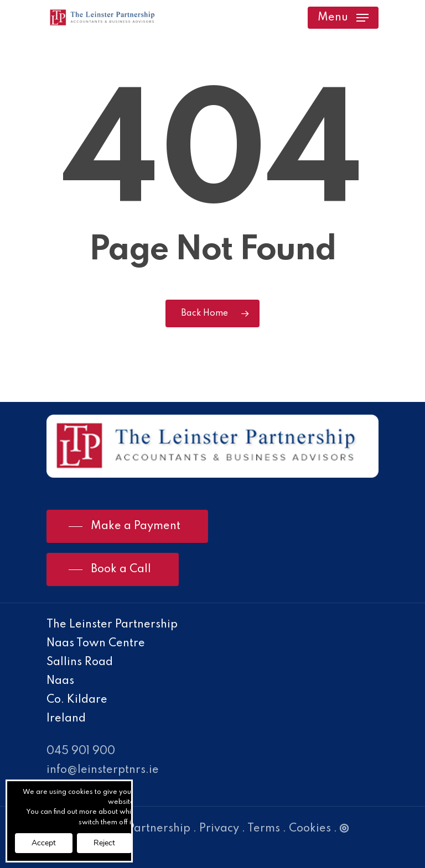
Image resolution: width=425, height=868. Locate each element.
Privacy (219, 829)
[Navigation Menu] (343, 18)
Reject (104, 843)
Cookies (310, 829)
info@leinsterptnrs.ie (103, 770)
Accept (44, 843)
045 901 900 (81, 751)
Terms (264, 829)
